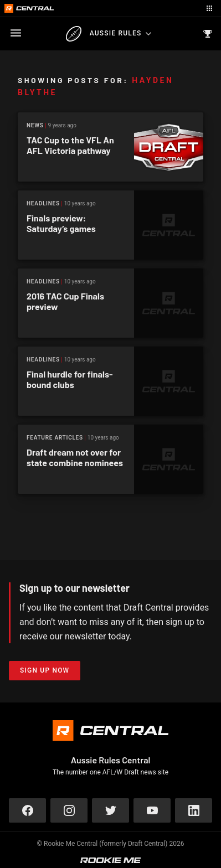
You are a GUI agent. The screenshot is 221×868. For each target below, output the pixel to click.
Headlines (43, 203)
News (35, 125)
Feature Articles (55, 438)
